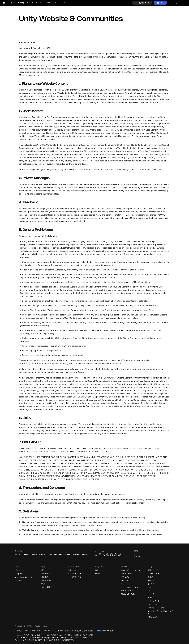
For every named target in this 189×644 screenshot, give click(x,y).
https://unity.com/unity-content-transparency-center (43, 363)
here (50, 60)
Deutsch (27, 554)
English (18, 554)
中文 (61, 554)
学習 (49, 3)
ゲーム (13, 3)
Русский (77, 554)
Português (53, 554)
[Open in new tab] (31, 577)
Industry (21, 3)
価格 (64, 3)
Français (43, 554)
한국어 (85, 554)
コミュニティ (40, 3)
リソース (30, 3)
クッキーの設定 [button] (107, 631)
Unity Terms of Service (66, 69)
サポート (56, 3)
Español (68, 554)
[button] (142, 3)
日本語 (35, 554)
